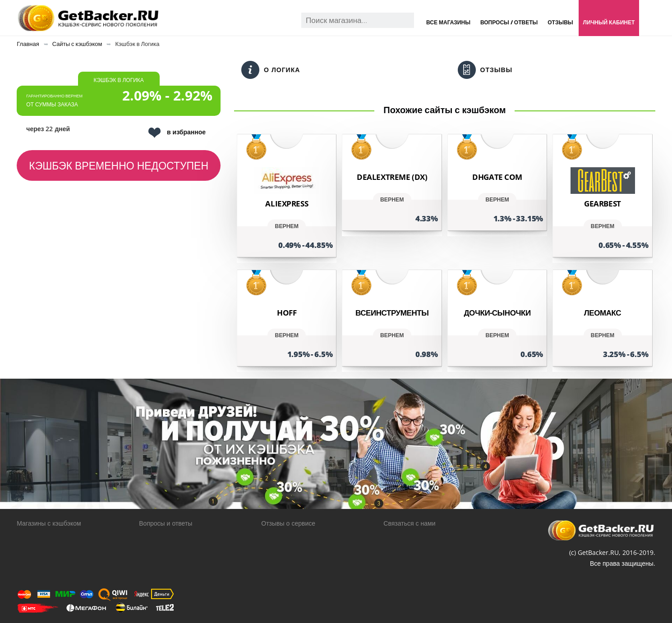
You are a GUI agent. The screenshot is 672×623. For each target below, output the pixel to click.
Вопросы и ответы (166, 523)
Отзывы (560, 22)
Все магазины (448, 22)
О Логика (271, 70)
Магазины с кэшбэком (49, 523)
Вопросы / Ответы (509, 22)
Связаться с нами (409, 523)
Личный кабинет (609, 22)
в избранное (177, 133)
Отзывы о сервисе (288, 523)
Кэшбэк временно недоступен (119, 165)
